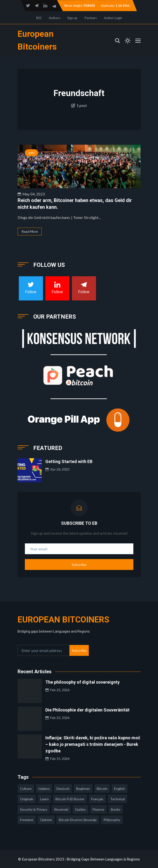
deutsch (63, 789)
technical (117, 799)
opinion (46, 820)
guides (80, 809)
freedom (27, 820)
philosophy (112, 820)
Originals (27, 799)
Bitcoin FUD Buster (70, 799)
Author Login (113, 18)
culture (26, 789)
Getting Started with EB (69, 461)
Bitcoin (102, 789)
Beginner (83, 789)
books (116, 809)
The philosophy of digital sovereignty (82, 682)
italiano (44, 789)
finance (98, 809)
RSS (39, 18)
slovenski (61, 809)
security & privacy (34, 809)
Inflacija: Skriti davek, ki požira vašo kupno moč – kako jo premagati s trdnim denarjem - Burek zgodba (93, 744)
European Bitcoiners (63, 620)
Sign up (72, 18)
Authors (54, 18)
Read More (30, 231)
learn (45, 799)
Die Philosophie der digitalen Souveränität (87, 710)
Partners (91, 18)
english (120, 789)
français (97, 799)
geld (31, 153)
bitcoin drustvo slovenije (78, 820)
